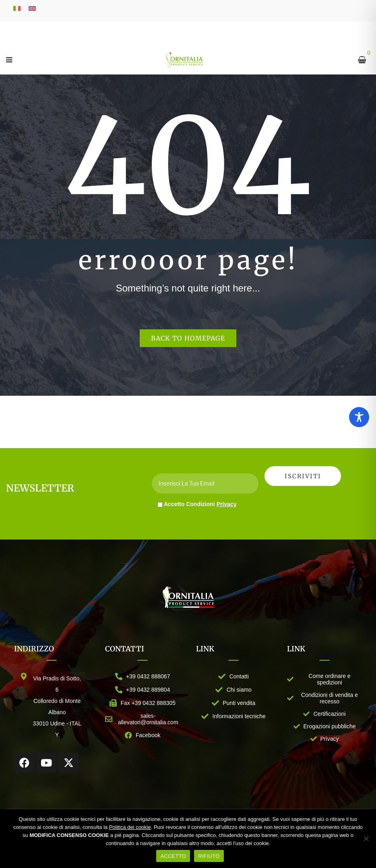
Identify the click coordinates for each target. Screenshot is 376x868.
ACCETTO (173, 856)
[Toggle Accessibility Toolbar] (359, 417)
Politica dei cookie (130, 827)
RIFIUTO (209, 856)
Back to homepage (188, 338)
